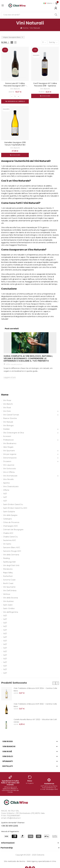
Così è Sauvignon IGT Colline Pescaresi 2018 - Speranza (45, 85)
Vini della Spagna (10, 515)
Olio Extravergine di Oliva (13, 433)
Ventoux (7, 594)
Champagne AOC (10, 526)
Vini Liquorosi (9, 465)
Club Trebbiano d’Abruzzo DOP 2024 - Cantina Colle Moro (35, 690)
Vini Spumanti (9, 451)
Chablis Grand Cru (10, 537)
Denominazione (10, 458)
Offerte (6, 490)
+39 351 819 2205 (10, 826)
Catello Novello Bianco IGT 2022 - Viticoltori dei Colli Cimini (35, 721)
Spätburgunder (9, 562)
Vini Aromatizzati (10, 476)
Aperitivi (6, 483)
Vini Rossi (7, 400)
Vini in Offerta (9, 472)
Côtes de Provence (11, 522)
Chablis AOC (8, 533)
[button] (54, 683)
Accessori (7, 436)
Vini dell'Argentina (11, 612)
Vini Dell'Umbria (10, 591)
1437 (5, 494)
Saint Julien (8, 605)
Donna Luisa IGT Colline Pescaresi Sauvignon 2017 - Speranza (15, 86)
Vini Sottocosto (10, 469)
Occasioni (7, 461)
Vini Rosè (7, 408)
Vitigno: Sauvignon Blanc (12, 37)
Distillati (6, 429)
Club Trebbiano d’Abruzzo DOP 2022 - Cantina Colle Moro (35, 705)
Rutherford (8, 576)
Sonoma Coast (9, 580)
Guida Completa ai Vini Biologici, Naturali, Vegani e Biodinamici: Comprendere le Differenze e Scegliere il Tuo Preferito (28, 358)
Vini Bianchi (15, 89)
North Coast (8, 583)
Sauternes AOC (10, 540)
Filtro (4, 42)
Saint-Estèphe (9, 512)
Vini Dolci (7, 411)
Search (56, 15)
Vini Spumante (9, 587)
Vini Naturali (8, 422)
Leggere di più (10, 377)
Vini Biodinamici (10, 443)
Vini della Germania (11, 555)
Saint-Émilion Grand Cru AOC (15, 508)
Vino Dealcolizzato (11, 487)
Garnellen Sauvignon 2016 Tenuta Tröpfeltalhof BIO (15, 144)
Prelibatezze (8, 440)
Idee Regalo (8, 447)
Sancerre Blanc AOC (12, 547)
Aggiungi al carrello (16, 101)
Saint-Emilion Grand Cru (13, 504)
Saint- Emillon (9, 608)
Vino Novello (8, 479)
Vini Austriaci (8, 601)
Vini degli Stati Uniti (11, 565)
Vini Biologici (8, 426)
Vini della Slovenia (10, 598)
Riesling (6, 558)
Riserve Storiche (10, 418)
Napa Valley (8, 573)
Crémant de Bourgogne (13, 530)
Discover (46, 96)
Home (5, 395)
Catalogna (7, 519)
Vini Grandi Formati (11, 415)
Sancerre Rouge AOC (12, 551)
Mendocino (8, 569)
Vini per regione (10, 454)
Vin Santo (7, 544)
